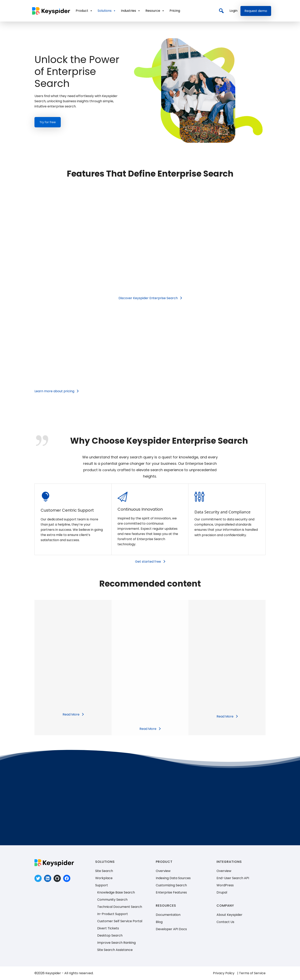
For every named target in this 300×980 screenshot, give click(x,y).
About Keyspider (229, 915)
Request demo (256, 11)
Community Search (112, 900)
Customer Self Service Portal (120, 921)
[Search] (221, 11)
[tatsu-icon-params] (200, 497)
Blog (159, 922)
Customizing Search (171, 885)
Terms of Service (252, 973)
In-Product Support (113, 914)
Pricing (175, 11)
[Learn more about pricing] (56, 391)
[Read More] (73, 715)
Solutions (107, 11)
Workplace (104, 878)
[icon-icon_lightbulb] (47, 497)
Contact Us (225, 922)
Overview (163, 871)
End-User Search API (233, 878)
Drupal (222, 892)
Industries (131, 11)
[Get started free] (150, 562)
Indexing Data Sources (173, 878)
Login (233, 11)
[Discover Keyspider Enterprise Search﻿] (150, 298)
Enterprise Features (171, 892)
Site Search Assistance (115, 950)
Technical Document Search (120, 907)
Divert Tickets (108, 928)
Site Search (104, 871)
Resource (155, 11)
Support (102, 885)
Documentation (168, 915)
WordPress (225, 885)
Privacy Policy (224, 973)
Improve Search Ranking (116, 943)
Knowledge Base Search (116, 892)
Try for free (48, 122)
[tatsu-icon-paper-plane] (124, 497)
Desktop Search (110, 935)
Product (84, 11)
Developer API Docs (171, 929)
